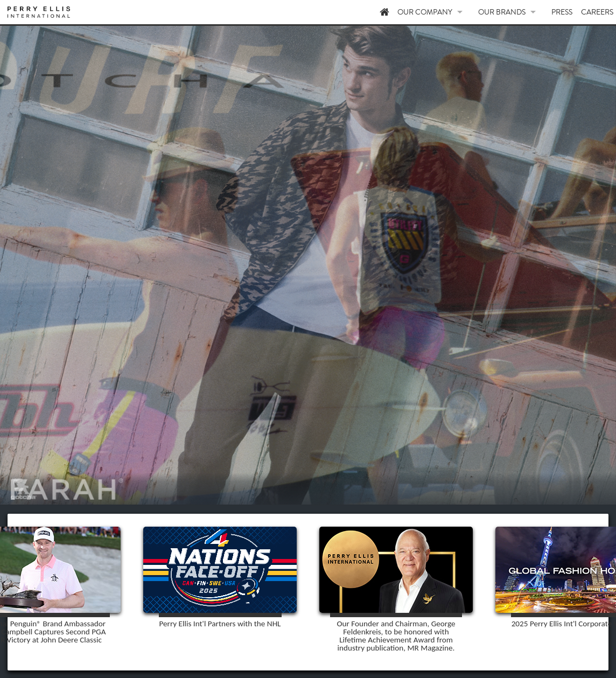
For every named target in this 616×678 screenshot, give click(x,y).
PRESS (569, 13)
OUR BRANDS (528, 13)
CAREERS (597, 13)
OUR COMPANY (474, 13)
